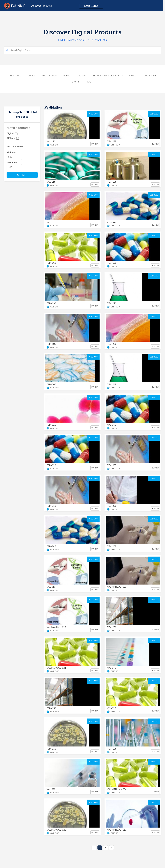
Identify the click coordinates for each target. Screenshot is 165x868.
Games (133, 76)
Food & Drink (149, 76)
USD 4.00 (93, 316)
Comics (32, 76)
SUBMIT (22, 175)
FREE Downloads (71, 40)
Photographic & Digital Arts (107, 76)
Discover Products (41, 6)
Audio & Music (49, 76)
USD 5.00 (154, 114)
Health (90, 82)
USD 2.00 (93, 681)
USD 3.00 (93, 235)
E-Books (81, 76)
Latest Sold (15, 76)
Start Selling (92, 6)
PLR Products (97, 40)
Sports (76, 82)
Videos (67, 76)
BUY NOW (95, 144)
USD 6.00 (93, 114)
